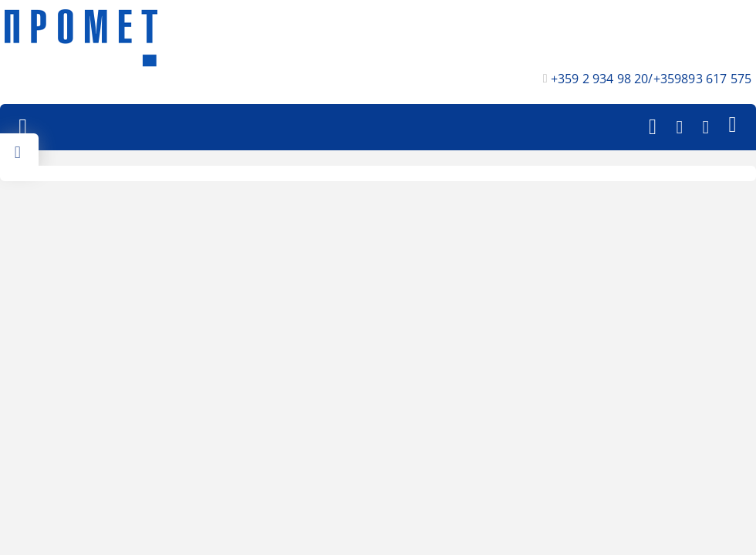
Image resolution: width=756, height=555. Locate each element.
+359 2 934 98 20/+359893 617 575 (651, 79)
